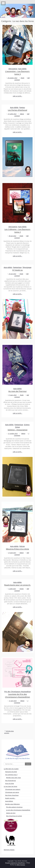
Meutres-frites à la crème (17, 549)
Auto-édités (22, 69)
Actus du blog (10, 783)
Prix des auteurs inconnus (14, 807)
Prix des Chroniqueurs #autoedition (17, 692)
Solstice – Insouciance (18, 430)
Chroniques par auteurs (13, 789)
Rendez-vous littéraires (12, 804)
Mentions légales (9, 850)
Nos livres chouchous (12, 795)
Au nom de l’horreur (18, 391)
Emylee (22, 589)
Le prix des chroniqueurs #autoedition (18, 810)
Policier (22, 546)
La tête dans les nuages (11, 769)
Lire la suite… (17, 96)
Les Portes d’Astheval (17, 110)
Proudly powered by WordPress (15, 863)
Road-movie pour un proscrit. (17, 585)
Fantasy (22, 107)
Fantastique (17, 267)
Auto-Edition (9, 801)
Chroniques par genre (12, 792)
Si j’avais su (17, 270)
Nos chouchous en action (14, 816)
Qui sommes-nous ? (11, 775)
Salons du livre (11, 813)
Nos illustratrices (11, 781)
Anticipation (13, 69)
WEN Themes (21, 865)
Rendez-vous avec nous (13, 778)
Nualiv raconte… (10, 798)
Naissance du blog (11, 772)
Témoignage (27, 267)
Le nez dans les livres (10, 786)
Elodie (22, 78)
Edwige (22, 114)
